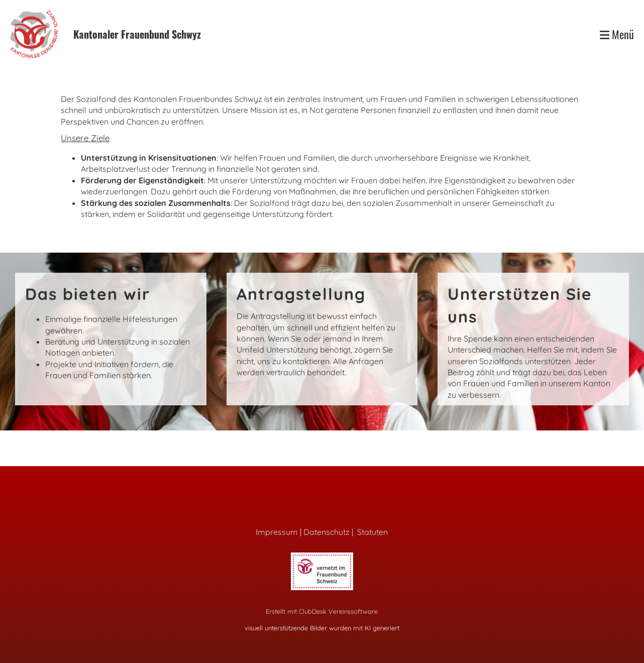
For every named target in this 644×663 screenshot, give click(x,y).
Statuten (372, 532)
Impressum (277, 532)
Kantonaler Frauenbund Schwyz (137, 34)
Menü (617, 34)
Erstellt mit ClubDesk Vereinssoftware (322, 611)
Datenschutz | (330, 532)
